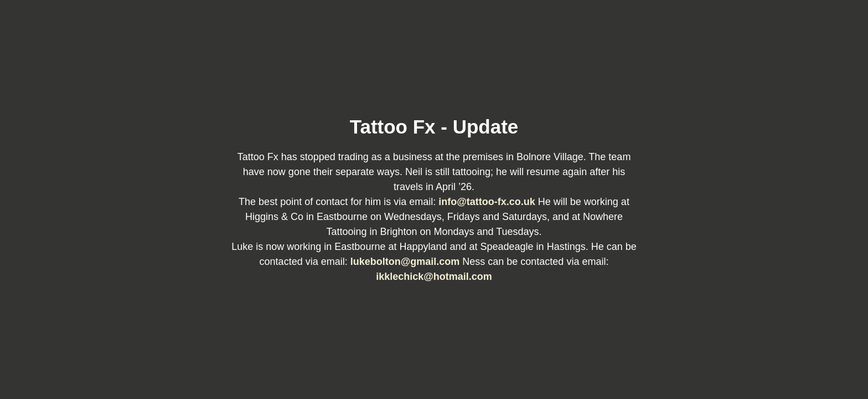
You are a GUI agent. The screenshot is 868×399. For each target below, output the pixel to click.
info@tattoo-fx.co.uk (488, 202)
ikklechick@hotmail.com (434, 277)
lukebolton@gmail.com (407, 262)
